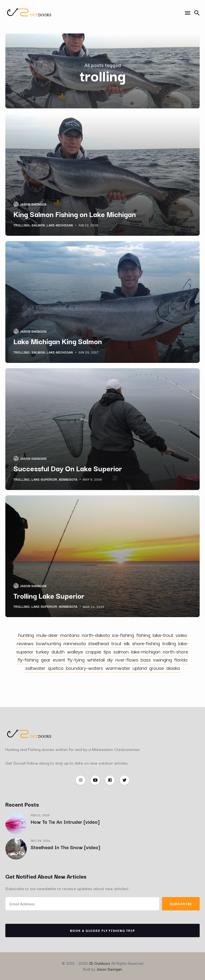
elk (127, 643)
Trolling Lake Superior (49, 595)
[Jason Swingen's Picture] (16, 204)
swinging (163, 659)
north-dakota (96, 635)
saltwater (35, 668)
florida (181, 659)
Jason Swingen (33, 204)
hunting (26, 635)
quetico (56, 668)
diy (110, 659)
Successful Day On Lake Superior (68, 468)
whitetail (96, 659)
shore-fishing (146, 643)
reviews (25, 643)
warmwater (118, 668)
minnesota (68, 479)
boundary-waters (84, 668)
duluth (58, 651)
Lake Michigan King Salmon (58, 341)
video (181, 635)
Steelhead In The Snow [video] (65, 847)
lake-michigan (60, 225)
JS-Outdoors (99, 963)
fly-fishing (28, 659)
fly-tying (76, 659)
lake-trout (163, 635)
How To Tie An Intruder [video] (65, 822)
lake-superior (44, 479)
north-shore (176, 651)
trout (116, 643)
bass (146, 659)
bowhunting (49, 643)
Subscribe (181, 904)
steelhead (98, 643)
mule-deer (47, 635)
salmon (38, 225)
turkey (42, 651)
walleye (75, 651)
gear (46, 659)
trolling (21, 225)
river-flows (127, 659)
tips (107, 651)
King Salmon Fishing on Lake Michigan (75, 214)
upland (140, 668)
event (59, 659)
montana (70, 635)
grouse (157, 668)
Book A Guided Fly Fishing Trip (102, 930)
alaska (173, 668)
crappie (93, 651)
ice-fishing (123, 635)
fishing (143, 635)
